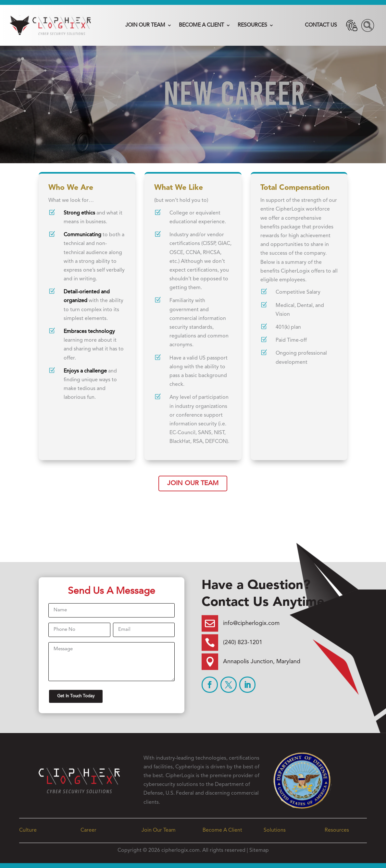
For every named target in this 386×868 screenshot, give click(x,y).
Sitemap (259, 850)
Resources (252, 25)
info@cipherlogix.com (251, 623)
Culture (28, 830)
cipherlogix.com (181, 850)
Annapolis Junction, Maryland (262, 662)
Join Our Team (145, 25)
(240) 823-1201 (243, 642)
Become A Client (201, 25)
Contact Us (321, 25)
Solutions (275, 830)
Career (88, 830)
